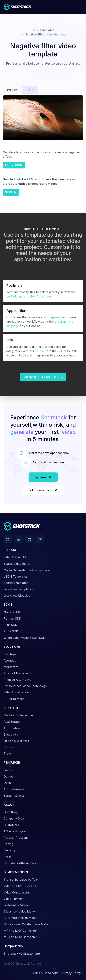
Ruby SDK (11, 631)
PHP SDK (10, 625)
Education (11, 734)
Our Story (11, 812)
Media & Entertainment (20, 715)
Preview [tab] (12, 90)
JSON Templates (16, 576)
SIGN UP (11, 192)
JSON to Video (14, 699)
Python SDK (12, 618)
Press (8, 857)
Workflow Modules (17, 595)
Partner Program (16, 838)
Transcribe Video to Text (21, 880)
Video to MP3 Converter (21, 886)
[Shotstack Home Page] (18, 7)
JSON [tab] (30, 90)
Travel (8, 753)
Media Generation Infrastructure (27, 570)
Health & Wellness (16, 741)
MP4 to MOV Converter (20, 937)
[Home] (33, 30)
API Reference (14, 789)
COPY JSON (14, 165)
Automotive (12, 728)
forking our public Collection (31, 296)
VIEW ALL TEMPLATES (43, 377)
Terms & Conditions (45, 973)
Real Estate (12, 722)
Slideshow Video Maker (20, 911)
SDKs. (39, 351)
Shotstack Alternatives (20, 863)
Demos (8, 776)
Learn (8, 770)
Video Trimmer (14, 899)
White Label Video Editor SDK (24, 638)
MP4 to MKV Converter (20, 931)
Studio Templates (16, 583)
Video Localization (16, 692)
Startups (10, 654)
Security (10, 850)
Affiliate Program (16, 831)
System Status (14, 796)
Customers (11, 825)
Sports (8, 747)
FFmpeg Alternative (17, 680)
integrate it (55, 317)
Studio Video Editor (17, 564)
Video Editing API (15, 557)
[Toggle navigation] (79, 7)
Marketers (11, 667)
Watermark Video (16, 905)
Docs (7, 783)
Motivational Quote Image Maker (27, 924)
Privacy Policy (71, 973)
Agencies (10, 660)
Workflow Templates (18, 589)
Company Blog (14, 818)
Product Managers (17, 673)
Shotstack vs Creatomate (22, 954)
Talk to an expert (43, 490)
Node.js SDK (12, 612)
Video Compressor (16, 892)
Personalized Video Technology (25, 686)
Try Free (43, 477)
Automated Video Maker (21, 918)
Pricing (8, 844)
